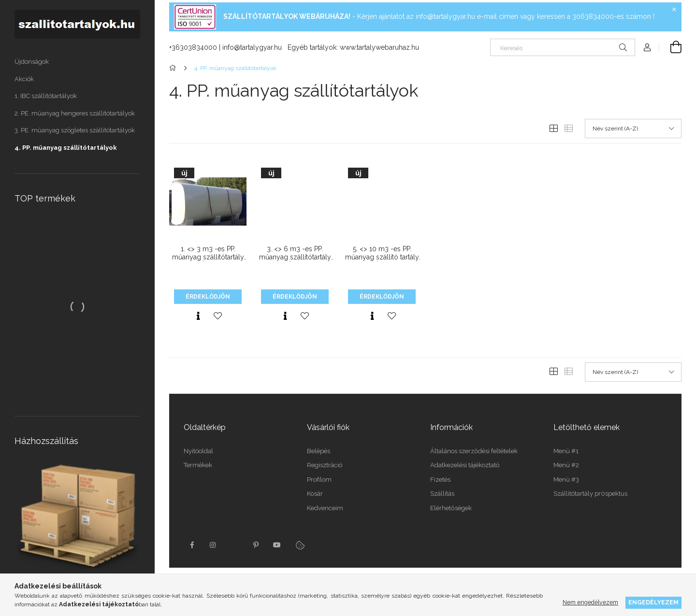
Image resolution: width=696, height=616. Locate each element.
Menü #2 (566, 465)
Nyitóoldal (198, 451)
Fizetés (440, 480)
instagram (213, 545)
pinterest (256, 545)
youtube (277, 545)
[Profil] (647, 47)
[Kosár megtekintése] (670, 47)
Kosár (315, 494)
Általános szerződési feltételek (474, 451)
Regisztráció (325, 465)
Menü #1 (566, 451)
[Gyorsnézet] (198, 316)
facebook (192, 545)
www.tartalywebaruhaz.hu (379, 47)
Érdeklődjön (208, 297)
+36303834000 (193, 47)
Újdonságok (32, 62)
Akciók (24, 79)
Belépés (319, 451)
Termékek (198, 465)
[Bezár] (674, 10)
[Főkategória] (174, 68)
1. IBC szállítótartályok (46, 96)
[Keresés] (563, 47)
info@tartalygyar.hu (445, 16)
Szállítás (442, 494)
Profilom (319, 480)
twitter (234, 545)
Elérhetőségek (451, 508)
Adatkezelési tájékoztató (465, 465)
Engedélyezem (653, 602)
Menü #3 (566, 480)
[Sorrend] (633, 129)
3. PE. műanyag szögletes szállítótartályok (75, 130)
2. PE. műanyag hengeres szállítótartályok (75, 113)
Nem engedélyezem (590, 602)
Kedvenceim (325, 508)
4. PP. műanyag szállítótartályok (66, 148)
